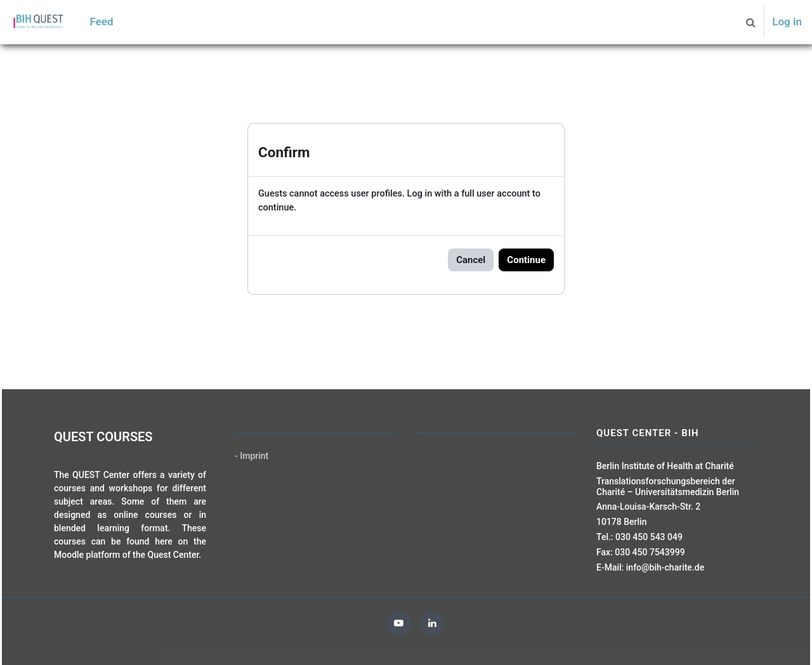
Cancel (471, 261)
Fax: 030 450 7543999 (641, 552)
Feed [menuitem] (101, 22)
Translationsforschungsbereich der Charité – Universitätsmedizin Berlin (668, 487)
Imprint (254, 456)
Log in (787, 22)
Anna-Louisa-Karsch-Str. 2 (648, 507)
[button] (750, 22)
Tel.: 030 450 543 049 (639, 537)
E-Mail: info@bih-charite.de (650, 567)
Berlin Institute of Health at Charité (665, 466)
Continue (526, 261)
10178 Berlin (621, 522)
